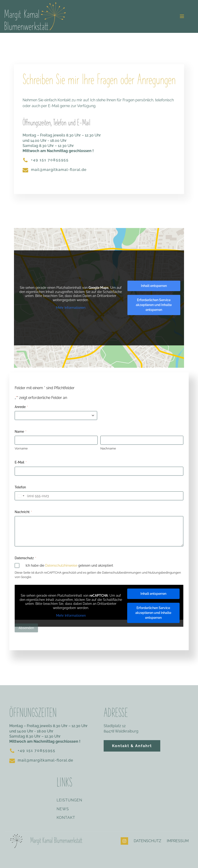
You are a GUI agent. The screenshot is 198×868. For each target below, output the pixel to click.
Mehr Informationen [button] (71, 308)
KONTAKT (66, 818)
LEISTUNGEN (69, 800)
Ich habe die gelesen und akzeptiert (69, 565)
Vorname (21, 448)
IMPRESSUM (178, 841)
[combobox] (20, 496)
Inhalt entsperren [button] (154, 286)
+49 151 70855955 (50, 160)
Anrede (21, 407)
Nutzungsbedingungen (165, 573)
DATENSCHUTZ (147, 841)
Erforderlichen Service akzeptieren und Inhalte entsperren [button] (154, 305)
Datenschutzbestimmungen (122, 573)
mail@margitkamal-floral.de (59, 170)
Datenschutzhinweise (61, 565)
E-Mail (21, 463)
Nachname (108, 448)
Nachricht (23, 512)
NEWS (63, 809)
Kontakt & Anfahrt (132, 746)
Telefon (20, 487)
